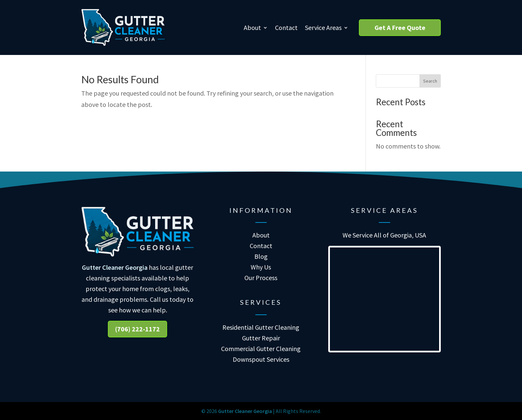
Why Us (261, 267)
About (252, 27)
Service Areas (323, 27)
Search (430, 81)
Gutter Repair (261, 338)
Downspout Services (261, 359)
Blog (261, 256)
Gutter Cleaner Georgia (115, 267)
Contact (286, 27)
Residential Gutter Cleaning (261, 327)
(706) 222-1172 (137, 329)
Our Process (261, 278)
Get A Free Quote (400, 27)
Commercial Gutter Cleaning (261, 349)
